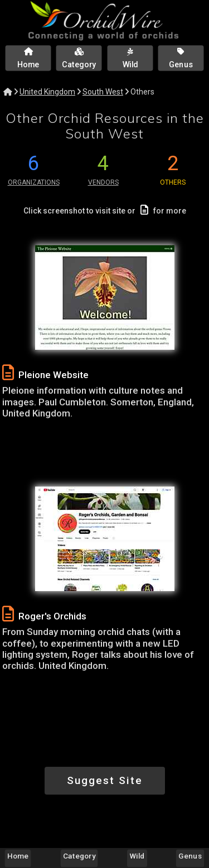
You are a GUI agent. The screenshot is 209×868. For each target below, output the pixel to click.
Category (79, 856)
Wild (137, 856)
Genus (190, 856)
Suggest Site (105, 780)
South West (103, 92)
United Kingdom (47, 92)
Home (18, 856)
